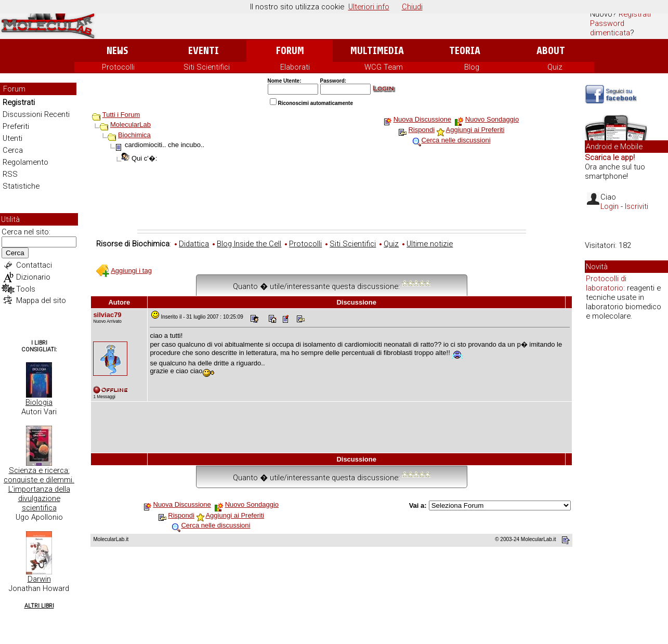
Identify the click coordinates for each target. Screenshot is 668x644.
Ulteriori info (369, 7)
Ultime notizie (430, 244)
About (551, 51)
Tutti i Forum (121, 115)
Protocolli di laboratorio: (606, 283)
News (117, 51)
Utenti (12, 138)
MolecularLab (130, 124)
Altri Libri (39, 606)
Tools (26, 289)
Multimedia (377, 51)
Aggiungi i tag (131, 271)
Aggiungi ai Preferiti (475, 130)
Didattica (194, 244)
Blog (472, 67)
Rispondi (421, 130)
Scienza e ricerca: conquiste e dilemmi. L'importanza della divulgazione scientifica (39, 489)
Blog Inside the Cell (249, 244)
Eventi (204, 51)
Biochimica (134, 135)
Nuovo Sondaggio (492, 119)
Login (610, 206)
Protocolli (118, 67)
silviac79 (107, 315)
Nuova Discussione (422, 119)
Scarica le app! (610, 157)
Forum (290, 51)
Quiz (555, 67)
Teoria (465, 51)
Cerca (13, 150)
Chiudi (412, 7)
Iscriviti (637, 206)
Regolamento (25, 162)
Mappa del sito (41, 300)
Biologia (39, 402)
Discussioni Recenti (36, 114)
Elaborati (295, 67)
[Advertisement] (332, 201)
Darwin (39, 579)
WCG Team (384, 67)
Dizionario (33, 277)
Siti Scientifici (207, 67)
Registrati (635, 14)
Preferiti (16, 126)
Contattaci (34, 265)
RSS (10, 174)
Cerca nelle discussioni (456, 140)
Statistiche (21, 186)
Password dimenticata (610, 28)
